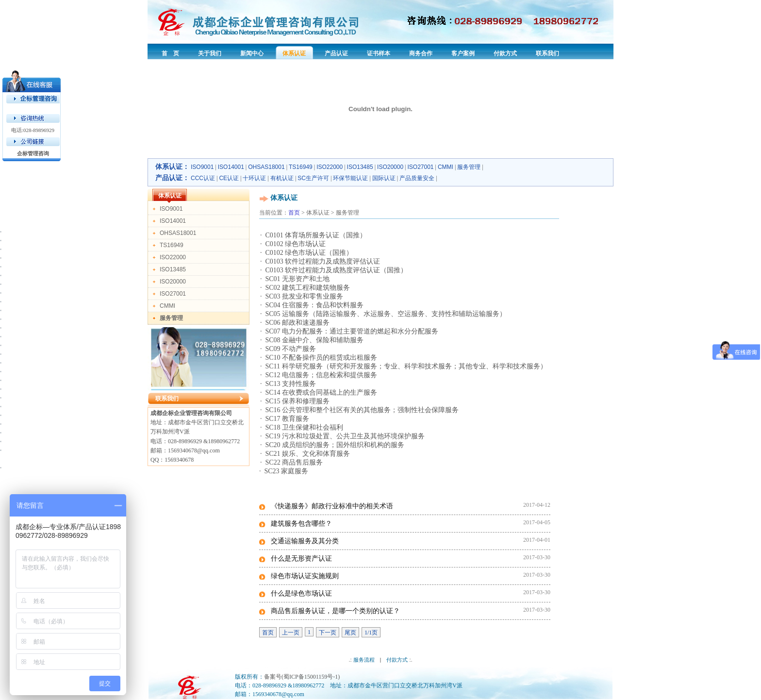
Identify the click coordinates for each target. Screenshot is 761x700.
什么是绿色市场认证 (301, 593)
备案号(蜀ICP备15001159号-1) (302, 677)
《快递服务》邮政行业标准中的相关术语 (332, 506)
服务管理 (469, 167)
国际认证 (384, 178)
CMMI (446, 167)
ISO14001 (231, 167)
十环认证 (254, 178)
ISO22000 (330, 167)
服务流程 (364, 660)
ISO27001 (421, 167)
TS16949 (301, 167)
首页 (294, 213)
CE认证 (229, 178)
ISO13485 (360, 167)
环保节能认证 (350, 178)
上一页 (291, 633)
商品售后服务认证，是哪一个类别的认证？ (335, 611)
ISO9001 (202, 167)
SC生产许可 (313, 178)
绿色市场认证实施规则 (305, 576)
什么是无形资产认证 (301, 558)
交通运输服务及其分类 (305, 541)
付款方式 (397, 660)
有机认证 (282, 178)
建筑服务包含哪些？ (301, 523)
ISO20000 (390, 167)
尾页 (350, 633)
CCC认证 (203, 178)
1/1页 (371, 633)
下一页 (328, 633)
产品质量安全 (417, 178)
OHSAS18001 (266, 167)
